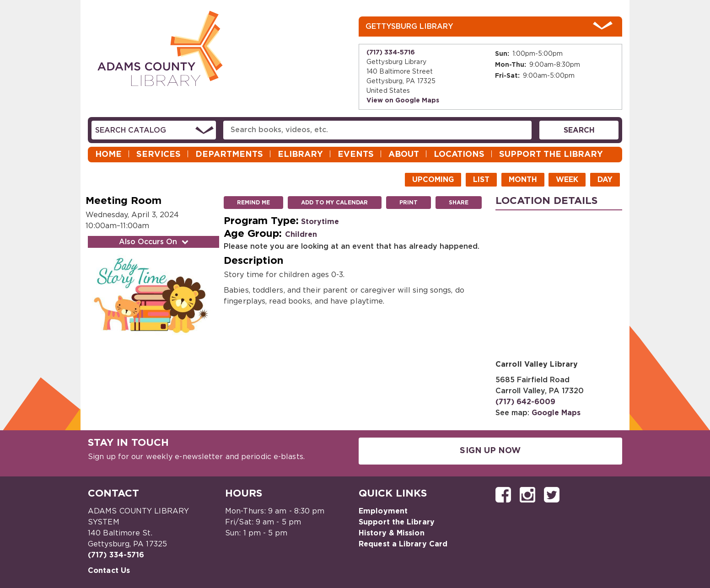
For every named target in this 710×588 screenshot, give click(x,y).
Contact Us (109, 571)
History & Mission (392, 533)
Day (605, 180)
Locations (459, 155)
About (404, 155)
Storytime (320, 222)
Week (567, 180)
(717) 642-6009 (525, 402)
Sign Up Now (490, 451)
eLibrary (300, 155)
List (481, 180)
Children (301, 235)
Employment (383, 511)
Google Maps (556, 413)
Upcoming (433, 180)
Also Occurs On (155, 242)
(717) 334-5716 (391, 53)
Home (108, 155)
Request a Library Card (403, 544)
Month (523, 180)
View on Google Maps (403, 101)
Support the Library (551, 155)
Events (356, 155)
